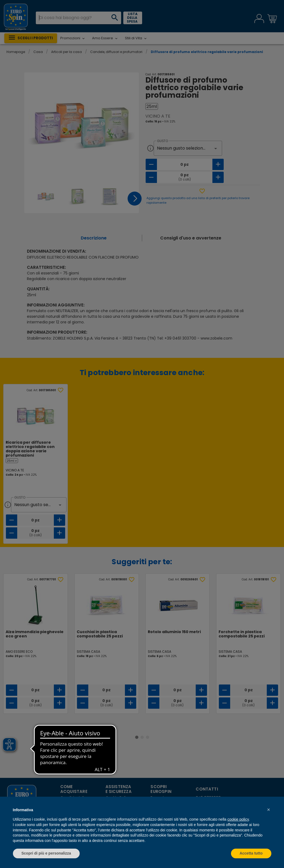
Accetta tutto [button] (251, 853)
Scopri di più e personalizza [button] (46, 853)
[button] (269, 810)
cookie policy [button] (238, 819)
